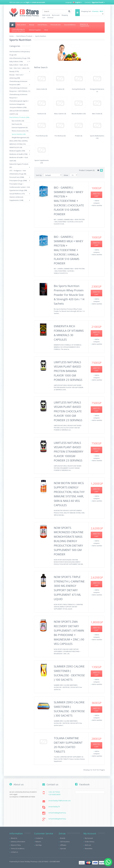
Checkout (50, 18)
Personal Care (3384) (17, 177)
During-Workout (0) (79, 89)
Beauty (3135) (14, 71)
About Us (14, 838)
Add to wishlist (97, 205)
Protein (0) (79, 136)
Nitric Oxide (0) (97, 114)
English (77, 2)
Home (12, 36)
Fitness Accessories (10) (20, 131)
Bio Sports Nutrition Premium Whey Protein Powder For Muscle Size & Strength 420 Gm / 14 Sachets (69, 295)
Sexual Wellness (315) (17, 194)
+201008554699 (54, 794)
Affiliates (63, 845)
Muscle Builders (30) (79, 114)
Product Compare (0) (87, 170)
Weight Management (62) (20, 137)
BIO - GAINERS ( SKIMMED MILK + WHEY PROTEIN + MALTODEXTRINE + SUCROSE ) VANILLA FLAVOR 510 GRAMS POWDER (69, 250)
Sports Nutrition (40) (19, 134)
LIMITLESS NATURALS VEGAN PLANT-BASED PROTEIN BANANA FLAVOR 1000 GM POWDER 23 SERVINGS (68, 371)
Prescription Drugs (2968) (18, 180)
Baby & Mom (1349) (16, 61)
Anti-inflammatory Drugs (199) (20, 58)
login (28, 2)
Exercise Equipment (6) (20, 127)
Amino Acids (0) (42, 89)
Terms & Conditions (18, 849)
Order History (90, 842)
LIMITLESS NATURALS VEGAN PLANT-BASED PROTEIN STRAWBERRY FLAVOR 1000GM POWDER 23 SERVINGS (69, 452)
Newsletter (89, 849)
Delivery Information (18, 842)
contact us (14, 852)
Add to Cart (96, 195)
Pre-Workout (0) (60, 136)
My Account (56, 15)
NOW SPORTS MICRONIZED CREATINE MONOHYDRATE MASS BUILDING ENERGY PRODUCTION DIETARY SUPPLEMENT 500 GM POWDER (69, 541)
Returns (38, 842)
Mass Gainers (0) (60, 114)
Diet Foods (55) (17, 124)
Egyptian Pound (98, 2)
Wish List (88, 845)
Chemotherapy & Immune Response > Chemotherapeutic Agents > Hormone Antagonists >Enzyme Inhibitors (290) (19, 101)
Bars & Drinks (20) (18, 121)
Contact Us (39, 838)
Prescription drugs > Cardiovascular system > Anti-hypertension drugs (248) (20, 187)
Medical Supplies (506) (17, 151)
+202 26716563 (54, 792)
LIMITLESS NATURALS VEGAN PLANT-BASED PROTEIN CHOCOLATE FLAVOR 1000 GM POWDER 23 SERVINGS (68, 411)
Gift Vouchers (65, 842)
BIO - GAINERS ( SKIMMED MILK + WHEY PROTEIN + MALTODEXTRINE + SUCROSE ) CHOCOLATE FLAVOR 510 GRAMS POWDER (69, 201)
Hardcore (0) (42, 114)
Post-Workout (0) (42, 136)
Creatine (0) (60, 89)
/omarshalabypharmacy (57, 813)
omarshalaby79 (54, 807)
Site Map (39, 845)
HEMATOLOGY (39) (16, 147)
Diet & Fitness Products (24, 36)
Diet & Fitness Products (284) (19, 117)
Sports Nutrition (41, 36)
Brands (63, 838)
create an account (38, 2)
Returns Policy (16, 845)
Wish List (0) (46, 15)
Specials (63, 849)
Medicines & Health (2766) (18, 154)
